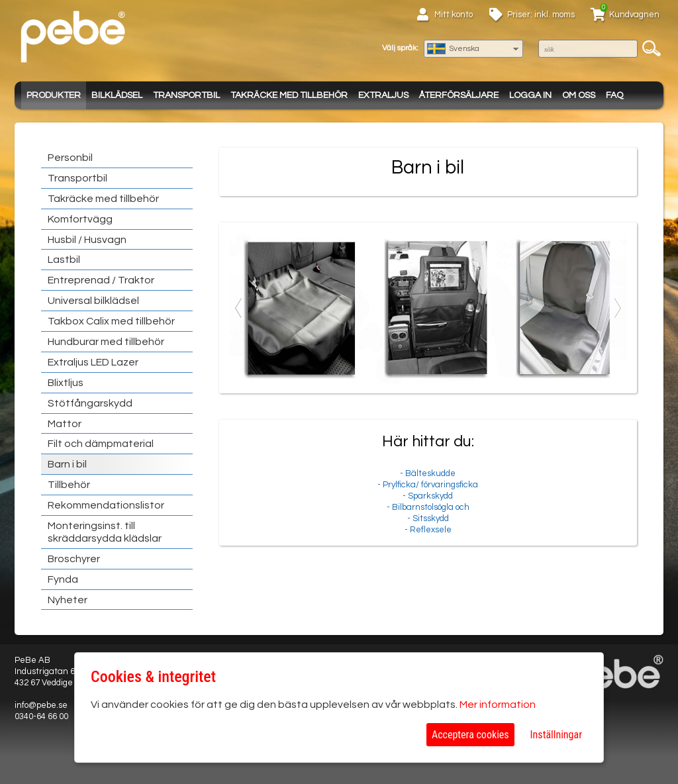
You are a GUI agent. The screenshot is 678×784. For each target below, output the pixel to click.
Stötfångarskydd (90, 403)
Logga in (530, 95)
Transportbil (186, 95)
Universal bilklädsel (93, 301)
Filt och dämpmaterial (101, 444)
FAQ (614, 95)
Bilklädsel (117, 95)
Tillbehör (69, 485)
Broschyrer (74, 559)
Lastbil (64, 260)
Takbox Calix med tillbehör (111, 321)
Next (617, 308)
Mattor (65, 424)
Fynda (63, 579)
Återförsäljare (459, 95)
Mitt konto (454, 15)
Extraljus (383, 95)
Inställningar (556, 735)
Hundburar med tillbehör (106, 342)
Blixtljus (66, 383)
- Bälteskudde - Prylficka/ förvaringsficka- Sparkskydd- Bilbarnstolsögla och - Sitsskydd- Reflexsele (428, 484)
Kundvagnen (634, 15)
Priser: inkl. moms (541, 15)
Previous (239, 308)
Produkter (54, 95)
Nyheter (68, 600)
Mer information (498, 705)
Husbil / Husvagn (87, 240)
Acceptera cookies (470, 735)
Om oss (579, 95)
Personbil (70, 158)
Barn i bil (67, 464)
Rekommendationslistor (106, 505)
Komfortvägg (80, 219)
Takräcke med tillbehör (289, 95)
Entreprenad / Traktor (101, 280)
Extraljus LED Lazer (93, 362)
